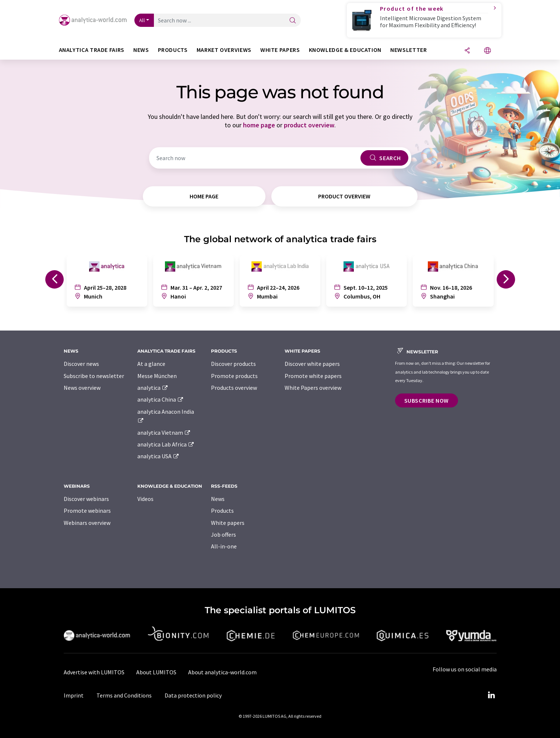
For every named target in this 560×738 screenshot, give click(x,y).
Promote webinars (87, 511)
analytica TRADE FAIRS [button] (92, 50)
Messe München (157, 376)
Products (222, 511)
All (142, 20)
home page (259, 125)
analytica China (161, 399)
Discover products (233, 364)
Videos (145, 499)
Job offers (223, 534)
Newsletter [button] (408, 50)
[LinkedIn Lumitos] (492, 695)
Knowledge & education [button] (345, 50)
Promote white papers (313, 376)
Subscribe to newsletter (94, 376)
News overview (82, 388)
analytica (153, 388)
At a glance (151, 364)
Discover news (81, 364)
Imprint (74, 695)
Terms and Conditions (124, 695)
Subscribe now (427, 400)
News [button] (141, 50)
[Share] (467, 51)
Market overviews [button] (224, 50)
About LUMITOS (156, 672)
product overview (309, 125)
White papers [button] (280, 50)
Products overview (234, 388)
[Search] (293, 21)
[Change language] (487, 51)
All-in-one (224, 546)
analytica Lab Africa (166, 444)
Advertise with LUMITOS (94, 672)
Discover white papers (312, 364)
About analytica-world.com (222, 672)
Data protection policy (193, 695)
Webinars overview (87, 523)
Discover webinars (86, 499)
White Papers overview (313, 388)
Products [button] (173, 50)
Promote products (234, 376)
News (218, 499)
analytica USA (159, 456)
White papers (228, 523)
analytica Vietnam (164, 432)
